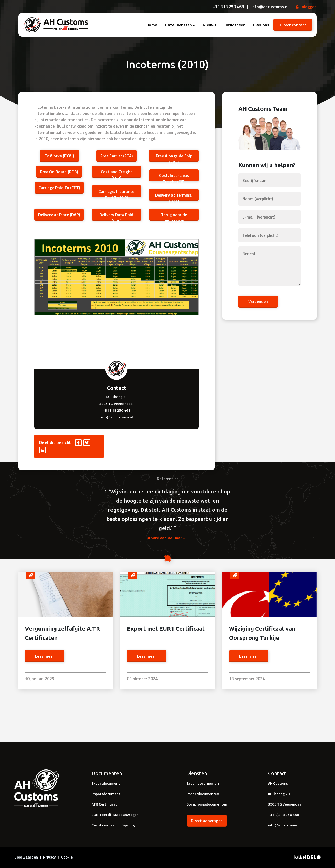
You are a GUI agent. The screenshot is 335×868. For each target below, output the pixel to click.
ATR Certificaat (104, 804)
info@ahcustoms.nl (117, 417)
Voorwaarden (26, 857)
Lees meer (44, 656)
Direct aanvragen (207, 821)
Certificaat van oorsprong (113, 825)
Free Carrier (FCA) (116, 156)
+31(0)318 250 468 (283, 815)
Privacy (49, 857)
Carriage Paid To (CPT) (59, 188)
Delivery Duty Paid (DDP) (116, 216)
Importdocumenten (203, 794)
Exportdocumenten (203, 783)
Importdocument (106, 794)
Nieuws (210, 25)
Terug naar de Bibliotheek (174, 216)
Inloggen (309, 7)
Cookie (67, 857)
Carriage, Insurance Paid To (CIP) (116, 192)
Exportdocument (106, 783)
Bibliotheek (235, 25)
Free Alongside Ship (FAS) (174, 157)
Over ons (261, 25)
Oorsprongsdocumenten (207, 804)
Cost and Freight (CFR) (116, 173)
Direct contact (293, 25)
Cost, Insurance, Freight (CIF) (174, 176)
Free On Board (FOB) (59, 172)
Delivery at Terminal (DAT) (174, 196)
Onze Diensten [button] (178, 25)
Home (152, 25)
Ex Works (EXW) (59, 156)
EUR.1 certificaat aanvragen (115, 815)
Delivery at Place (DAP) (59, 215)
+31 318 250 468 (117, 410)
